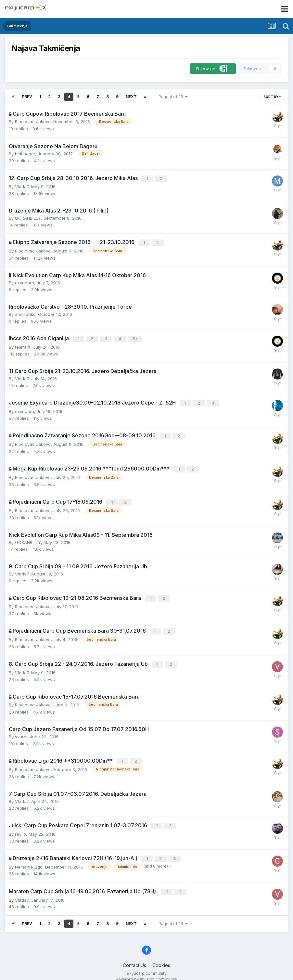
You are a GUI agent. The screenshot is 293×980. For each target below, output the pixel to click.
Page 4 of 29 (173, 97)
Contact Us (134, 956)
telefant (23, 345)
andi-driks (25, 313)
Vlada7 (22, 186)
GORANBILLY (28, 218)
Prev (27, 97)
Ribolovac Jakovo (33, 122)
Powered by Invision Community (146, 970)
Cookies (161, 956)
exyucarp (25, 282)
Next (131, 97)
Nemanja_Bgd (29, 859)
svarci (21, 730)
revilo (20, 827)
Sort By (272, 97)
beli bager (25, 154)
